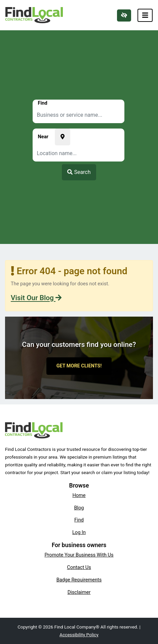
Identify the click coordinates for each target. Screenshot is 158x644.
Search (79, 172)
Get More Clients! (79, 366)
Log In (79, 532)
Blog (79, 508)
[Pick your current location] (63, 137)
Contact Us (79, 567)
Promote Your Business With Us (79, 555)
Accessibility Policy (79, 635)
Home (79, 495)
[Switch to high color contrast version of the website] (124, 15)
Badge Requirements (79, 580)
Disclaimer (79, 592)
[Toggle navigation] (145, 15)
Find (79, 520)
